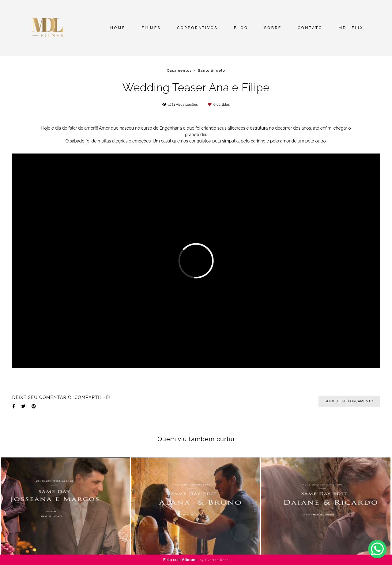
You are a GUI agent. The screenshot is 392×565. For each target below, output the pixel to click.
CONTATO (310, 28)
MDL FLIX (351, 28)
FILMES (151, 28)
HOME (118, 28)
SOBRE (273, 28)
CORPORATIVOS (197, 28)
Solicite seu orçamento (349, 401)
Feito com (196, 560)
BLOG (241, 28)
